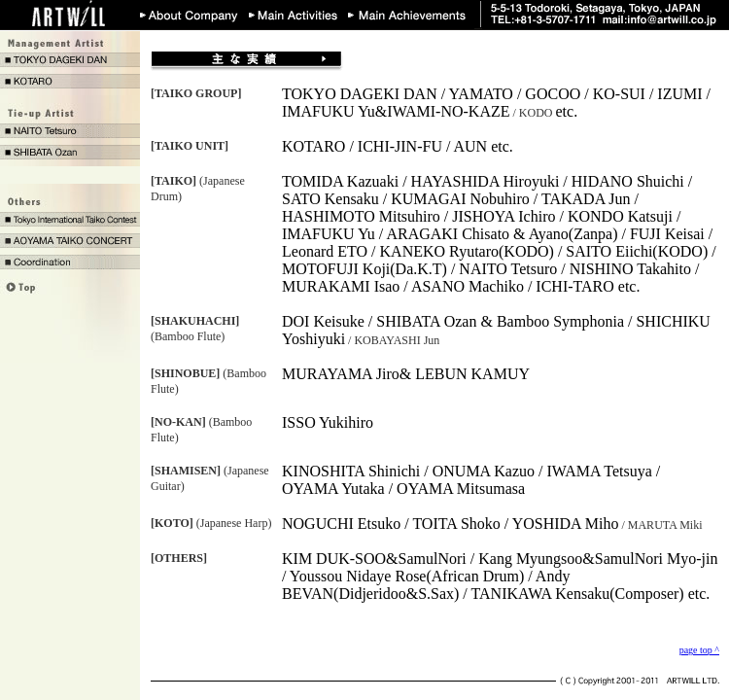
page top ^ (699, 650)
